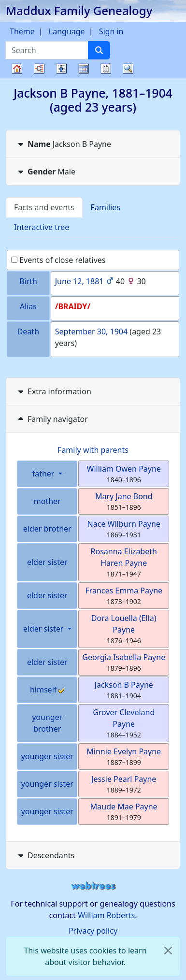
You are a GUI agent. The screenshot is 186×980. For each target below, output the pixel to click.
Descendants (45, 855)
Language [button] (67, 31)
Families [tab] (106, 207)
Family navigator (52, 419)
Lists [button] (61, 69)
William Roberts (106, 915)
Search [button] (128, 69)
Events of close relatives (58, 260)
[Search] (99, 50)
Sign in (111, 31)
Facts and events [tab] (44, 207)
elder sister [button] (44, 629)
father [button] (44, 474)
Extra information (54, 391)
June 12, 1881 (79, 281)
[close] (168, 951)
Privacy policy (93, 931)
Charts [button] (39, 69)
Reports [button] (106, 69)
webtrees (93, 886)
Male (46, 172)
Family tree (17, 78)
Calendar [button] (84, 69)
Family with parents (93, 450)
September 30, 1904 (91, 331)
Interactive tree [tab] (42, 227)
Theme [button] (22, 31)
